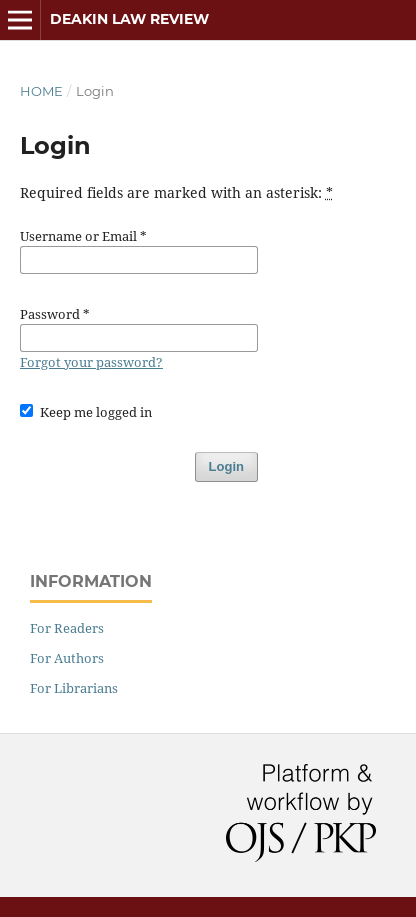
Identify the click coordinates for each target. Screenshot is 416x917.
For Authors (67, 658)
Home (41, 91)
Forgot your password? (91, 362)
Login (226, 466)
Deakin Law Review (129, 19)
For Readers (67, 628)
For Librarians (74, 688)
